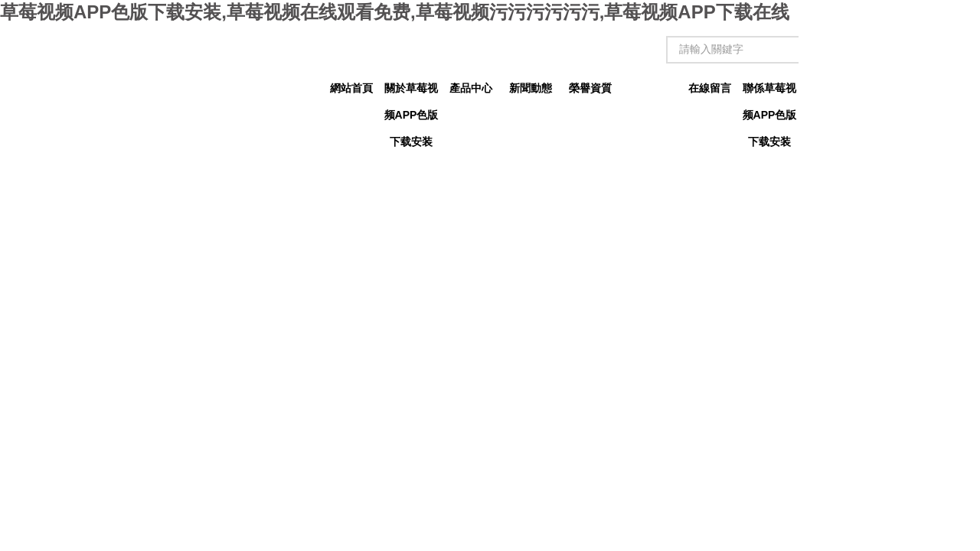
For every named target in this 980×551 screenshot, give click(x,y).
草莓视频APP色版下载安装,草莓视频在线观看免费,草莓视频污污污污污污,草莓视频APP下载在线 (395, 12)
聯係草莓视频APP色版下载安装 (770, 92)
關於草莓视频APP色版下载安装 (412, 92)
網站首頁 (351, 88)
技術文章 (650, 88)
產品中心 (471, 88)
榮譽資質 (590, 88)
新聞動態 (531, 88)
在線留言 (710, 88)
